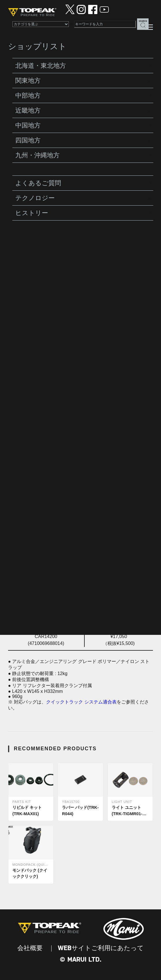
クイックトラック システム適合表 (81, 702)
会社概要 (30, 948)
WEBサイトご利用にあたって (101, 948)
